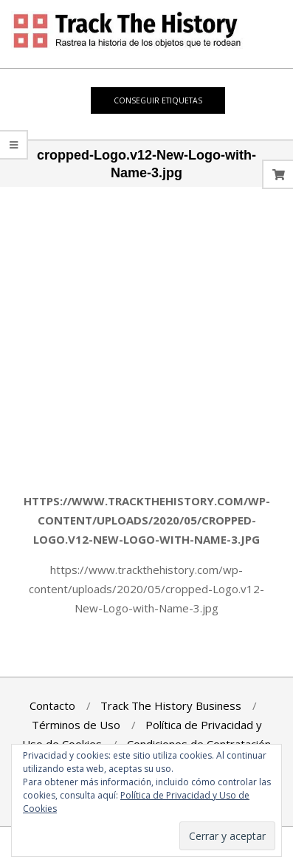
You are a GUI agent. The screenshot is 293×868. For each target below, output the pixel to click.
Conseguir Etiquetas (158, 100)
